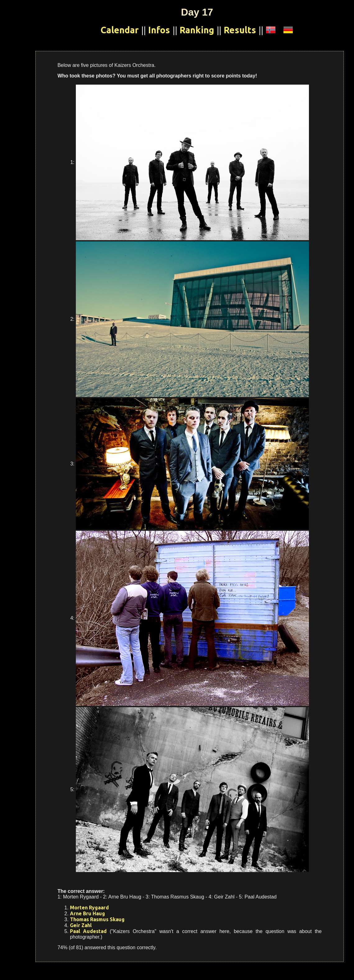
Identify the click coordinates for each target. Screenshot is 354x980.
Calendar (120, 30)
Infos (159, 30)
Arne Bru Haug (87, 913)
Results (240, 30)
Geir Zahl (81, 925)
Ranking (197, 30)
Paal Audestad (88, 931)
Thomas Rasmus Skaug (97, 919)
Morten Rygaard (89, 908)
